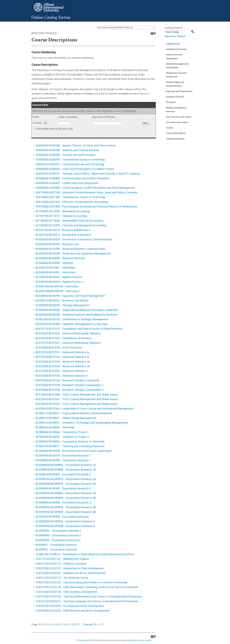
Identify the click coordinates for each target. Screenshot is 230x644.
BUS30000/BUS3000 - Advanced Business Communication (70, 249)
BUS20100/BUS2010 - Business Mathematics (63, 230)
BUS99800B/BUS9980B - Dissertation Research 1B (66, 470)
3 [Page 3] (47, 624)
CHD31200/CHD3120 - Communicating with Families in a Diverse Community (81, 582)
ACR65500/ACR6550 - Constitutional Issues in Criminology (70, 160)
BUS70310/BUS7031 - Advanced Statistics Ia (62, 352)
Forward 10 (90, 624)
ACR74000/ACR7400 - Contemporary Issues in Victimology (71, 197)
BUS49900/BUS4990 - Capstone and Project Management (70, 296)
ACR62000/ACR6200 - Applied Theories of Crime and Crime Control (75, 145)
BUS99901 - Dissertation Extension (56, 545)
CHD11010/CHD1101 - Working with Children (62, 559)
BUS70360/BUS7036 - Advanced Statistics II (62, 376)
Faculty (169, 128)
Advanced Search (175, 36)
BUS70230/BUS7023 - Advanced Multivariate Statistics (68, 333)
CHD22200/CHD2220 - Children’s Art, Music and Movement (71, 573)
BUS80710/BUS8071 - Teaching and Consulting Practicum (70, 446)
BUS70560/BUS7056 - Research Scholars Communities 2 (70, 390)
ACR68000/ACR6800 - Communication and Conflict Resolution (72, 178)
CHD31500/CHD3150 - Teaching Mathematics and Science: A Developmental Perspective (89, 597)
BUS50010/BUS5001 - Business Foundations (62, 300)
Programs (171, 102)
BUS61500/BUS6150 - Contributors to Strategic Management (72, 319)
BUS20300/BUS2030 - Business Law (57, 244)
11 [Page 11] (78, 624)
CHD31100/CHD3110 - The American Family (62, 578)
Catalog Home (173, 44)
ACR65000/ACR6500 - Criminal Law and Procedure (66, 155)
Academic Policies (175, 97)
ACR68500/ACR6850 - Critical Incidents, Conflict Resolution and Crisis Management (85, 188)
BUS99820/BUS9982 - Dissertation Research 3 (63, 488)
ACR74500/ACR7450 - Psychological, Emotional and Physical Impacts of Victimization (87, 207)
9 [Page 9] (69, 624)
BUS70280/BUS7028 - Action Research (59, 347)
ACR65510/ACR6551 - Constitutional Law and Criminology (70, 164)
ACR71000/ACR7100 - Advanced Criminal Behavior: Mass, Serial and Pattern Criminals (87, 192)
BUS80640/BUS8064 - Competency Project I (62, 432)
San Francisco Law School (179, 117)
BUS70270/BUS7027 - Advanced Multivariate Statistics (68, 343)
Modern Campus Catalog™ (141, 640)
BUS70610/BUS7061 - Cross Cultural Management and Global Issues (77, 399)
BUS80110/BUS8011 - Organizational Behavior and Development (74, 413)
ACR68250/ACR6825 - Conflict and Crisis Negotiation (67, 183)
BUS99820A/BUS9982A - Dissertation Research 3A (66, 493)
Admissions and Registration (174, 56)
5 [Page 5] (54, 624)
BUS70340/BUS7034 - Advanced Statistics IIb (63, 366)
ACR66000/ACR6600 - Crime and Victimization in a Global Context (75, 169)
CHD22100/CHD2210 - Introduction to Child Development (70, 568)
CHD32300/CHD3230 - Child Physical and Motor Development (72, 611)
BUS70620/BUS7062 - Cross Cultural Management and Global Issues (77, 404)
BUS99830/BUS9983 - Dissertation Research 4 (63, 503)
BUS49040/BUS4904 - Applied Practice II (60, 282)
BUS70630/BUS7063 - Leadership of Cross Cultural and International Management (85, 409)
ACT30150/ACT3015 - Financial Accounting (61, 216)
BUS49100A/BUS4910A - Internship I (57, 286)
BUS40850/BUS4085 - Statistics (55, 263)
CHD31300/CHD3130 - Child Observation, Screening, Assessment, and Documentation (87, 587)
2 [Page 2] (43, 624)
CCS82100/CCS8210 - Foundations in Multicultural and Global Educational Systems (85, 554)
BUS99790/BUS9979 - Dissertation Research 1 (63, 456)
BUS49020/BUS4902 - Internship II (56, 272)
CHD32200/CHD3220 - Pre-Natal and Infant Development (70, 606)
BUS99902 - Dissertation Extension (56, 550)
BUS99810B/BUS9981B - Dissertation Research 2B (66, 484)
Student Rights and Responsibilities (175, 84)
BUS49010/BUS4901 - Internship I (56, 268)
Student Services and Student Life (176, 75)
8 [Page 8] (65, 624)
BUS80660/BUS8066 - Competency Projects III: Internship (70, 441)
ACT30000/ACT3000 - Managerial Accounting (63, 211)
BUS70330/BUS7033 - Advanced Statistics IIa (63, 362)
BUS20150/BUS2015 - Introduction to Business (64, 235)
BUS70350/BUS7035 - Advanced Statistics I (62, 371)
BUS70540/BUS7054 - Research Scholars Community (67, 380)
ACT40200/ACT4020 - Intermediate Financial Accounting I (70, 221)
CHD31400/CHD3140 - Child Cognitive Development (66, 592)
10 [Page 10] (73, 624)
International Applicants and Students (177, 66)
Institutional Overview (176, 49)
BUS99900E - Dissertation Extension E (58, 540)
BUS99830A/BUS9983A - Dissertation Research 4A (66, 507)
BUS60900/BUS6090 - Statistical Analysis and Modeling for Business (77, 315)
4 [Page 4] (51, 624)
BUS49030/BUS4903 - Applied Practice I (59, 277)
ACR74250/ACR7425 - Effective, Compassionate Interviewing (72, 202)
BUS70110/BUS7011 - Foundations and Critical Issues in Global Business (79, 329)
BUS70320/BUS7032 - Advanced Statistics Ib (62, 357)
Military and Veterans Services (176, 110)
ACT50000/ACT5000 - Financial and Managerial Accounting (71, 225)
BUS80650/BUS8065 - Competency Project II (62, 437)
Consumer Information (177, 122)
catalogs (84, 640)
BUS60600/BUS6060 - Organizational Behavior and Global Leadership (77, 310)
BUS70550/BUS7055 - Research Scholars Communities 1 (70, 385)
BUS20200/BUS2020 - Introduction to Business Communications (74, 239)
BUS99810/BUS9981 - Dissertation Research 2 (63, 474)
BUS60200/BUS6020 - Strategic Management (63, 305)
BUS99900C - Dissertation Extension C (58, 531)
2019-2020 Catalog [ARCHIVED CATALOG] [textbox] (115, 28)
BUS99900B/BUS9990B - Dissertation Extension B (65, 526)
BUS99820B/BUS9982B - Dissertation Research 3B (66, 498)
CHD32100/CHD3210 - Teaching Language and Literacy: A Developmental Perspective (87, 601)
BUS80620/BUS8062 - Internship (55, 427)
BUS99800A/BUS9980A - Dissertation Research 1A (66, 465)
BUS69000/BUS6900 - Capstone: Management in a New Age (72, 324)
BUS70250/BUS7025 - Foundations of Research (64, 338)
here (41, 58)
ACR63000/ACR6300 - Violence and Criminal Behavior (67, 150)
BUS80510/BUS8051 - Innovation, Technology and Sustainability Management (82, 423)
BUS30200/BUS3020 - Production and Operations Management (73, 254)
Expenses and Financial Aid (179, 91)
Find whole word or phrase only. (55, 129)
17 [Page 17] (102, 624)
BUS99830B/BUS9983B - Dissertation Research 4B (66, 512)
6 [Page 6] (58, 624)
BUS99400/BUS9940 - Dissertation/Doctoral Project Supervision (74, 451)
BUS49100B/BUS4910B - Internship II (58, 291)
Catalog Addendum (175, 139)
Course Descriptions (176, 133)
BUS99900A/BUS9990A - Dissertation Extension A (65, 521)
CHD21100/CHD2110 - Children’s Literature (61, 564)
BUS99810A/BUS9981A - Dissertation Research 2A (66, 479)
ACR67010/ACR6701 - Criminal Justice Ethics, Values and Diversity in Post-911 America (88, 174)
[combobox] (126, 27)
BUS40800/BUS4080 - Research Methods (60, 258)
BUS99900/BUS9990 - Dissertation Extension (62, 517)
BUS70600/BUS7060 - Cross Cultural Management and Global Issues (77, 394)
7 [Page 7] (62, 624)
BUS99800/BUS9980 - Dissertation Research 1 (63, 460)
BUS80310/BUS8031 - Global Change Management (66, 418)
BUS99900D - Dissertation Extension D (58, 535)
